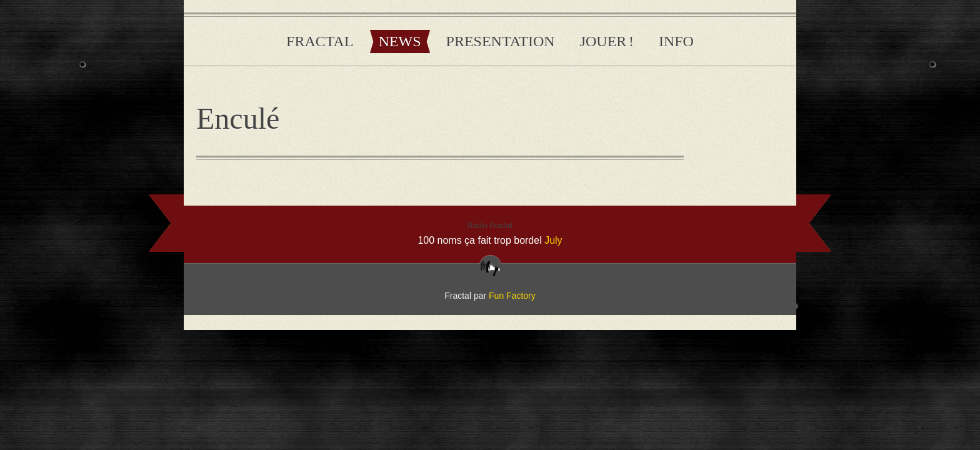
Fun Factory (512, 296)
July (553, 240)
